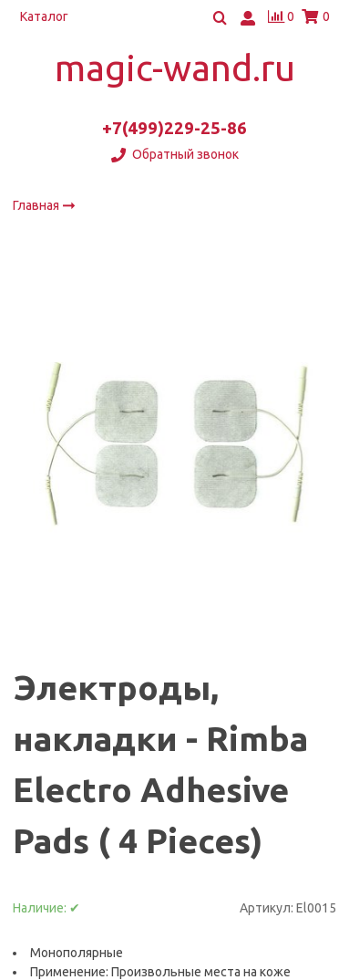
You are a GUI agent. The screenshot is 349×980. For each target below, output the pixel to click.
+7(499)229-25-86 (174, 128)
